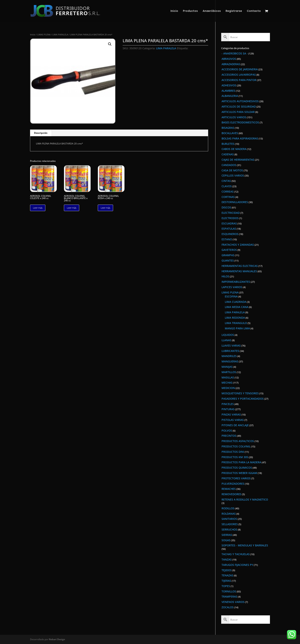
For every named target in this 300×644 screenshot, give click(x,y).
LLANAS (226, 340)
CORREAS (228, 192)
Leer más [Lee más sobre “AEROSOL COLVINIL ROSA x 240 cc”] (105, 208)
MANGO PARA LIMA (237, 328)
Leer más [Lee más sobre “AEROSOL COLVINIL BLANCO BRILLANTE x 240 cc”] (72, 208)
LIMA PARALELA (60, 34)
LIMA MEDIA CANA (237, 307)
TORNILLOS (229, 591)
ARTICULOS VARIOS (234, 117)
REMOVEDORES (232, 494)
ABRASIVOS (229, 59)
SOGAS (226, 540)
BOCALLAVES (230, 133)
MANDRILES (229, 356)
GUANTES (228, 260)
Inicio (174, 11)
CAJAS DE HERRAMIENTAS (238, 160)
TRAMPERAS (229, 597)
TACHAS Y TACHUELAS (236, 554)
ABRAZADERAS (231, 64)
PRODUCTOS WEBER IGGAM (239, 473)
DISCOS (226, 207)
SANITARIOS (229, 519)
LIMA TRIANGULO (236, 323)
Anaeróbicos (212, 11)
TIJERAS (226, 581)
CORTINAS (228, 197)
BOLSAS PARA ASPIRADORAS (240, 138)
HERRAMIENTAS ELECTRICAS (240, 266)
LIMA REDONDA (235, 318)
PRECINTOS (229, 436)
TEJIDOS (227, 570)
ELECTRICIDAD (231, 213)
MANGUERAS (230, 361)
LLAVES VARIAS (231, 345)
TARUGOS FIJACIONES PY (237, 565)
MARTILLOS (229, 372)
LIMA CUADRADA (236, 302)
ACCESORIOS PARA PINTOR (239, 80)
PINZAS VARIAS (231, 414)
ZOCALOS (228, 607)
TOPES (226, 586)
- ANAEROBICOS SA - (235, 53)
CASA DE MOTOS (232, 170)
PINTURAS (228, 409)
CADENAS (228, 154)
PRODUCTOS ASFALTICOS (238, 441)
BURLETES (228, 144)
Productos (190, 11)
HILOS (225, 276)
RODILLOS (228, 508)
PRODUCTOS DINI (233, 452)
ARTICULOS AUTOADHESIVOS (240, 101)
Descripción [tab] (41, 133)
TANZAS (227, 559)
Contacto (254, 11)
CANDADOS (229, 165)
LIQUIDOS (228, 335)
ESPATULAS (229, 229)
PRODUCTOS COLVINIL (236, 446)
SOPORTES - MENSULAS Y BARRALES (245, 545)
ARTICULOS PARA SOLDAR (238, 112)
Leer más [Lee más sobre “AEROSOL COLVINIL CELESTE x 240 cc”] (38, 208)
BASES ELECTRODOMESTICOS (240, 122)
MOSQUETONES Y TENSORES (240, 393)
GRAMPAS (228, 255)
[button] (110, 44)
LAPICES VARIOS (232, 287)
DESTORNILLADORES (235, 202)
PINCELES (228, 404)
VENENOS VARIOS (233, 602)
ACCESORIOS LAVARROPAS (239, 75)
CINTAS (226, 181)
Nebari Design (57, 639)
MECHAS (227, 383)
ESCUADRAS (229, 223)
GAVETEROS (229, 250)
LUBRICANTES (230, 351)
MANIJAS (227, 367)
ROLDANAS (229, 514)
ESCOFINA (231, 296)
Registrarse (234, 11)
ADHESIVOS (229, 85)
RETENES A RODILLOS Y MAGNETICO (245, 499)
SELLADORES (230, 524)
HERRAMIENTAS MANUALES (239, 271)
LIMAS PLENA (44, 34)
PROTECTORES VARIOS (236, 478)
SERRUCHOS (229, 529)
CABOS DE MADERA (234, 149)
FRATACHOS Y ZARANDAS (238, 245)
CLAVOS (227, 186)
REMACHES (229, 489)
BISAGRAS (228, 128)
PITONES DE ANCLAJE (235, 425)
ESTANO (227, 239)
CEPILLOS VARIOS (233, 175)
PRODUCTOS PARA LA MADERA (241, 462)
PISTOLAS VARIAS (233, 420)
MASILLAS (228, 377)
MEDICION (228, 388)
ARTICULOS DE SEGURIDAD (239, 107)
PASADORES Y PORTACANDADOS (243, 399)
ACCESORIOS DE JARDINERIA (240, 69)
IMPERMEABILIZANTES (236, 282)
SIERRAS (227, 535)
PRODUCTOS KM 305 (235, 457)
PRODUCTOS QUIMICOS (237, 468)
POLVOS (227, 431)
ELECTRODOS (230, 218)
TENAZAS (227, 575)
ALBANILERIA (230, 96)
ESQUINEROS (230, 234)
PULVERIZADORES (233, 484)
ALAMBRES (228, 91)
